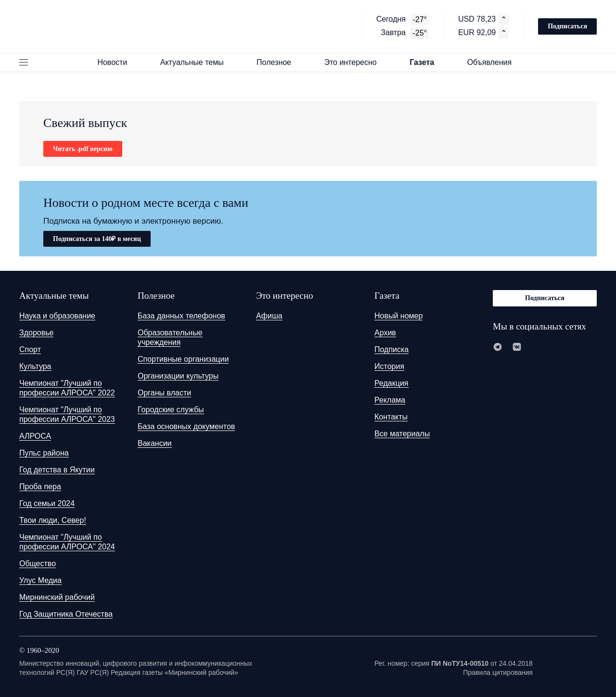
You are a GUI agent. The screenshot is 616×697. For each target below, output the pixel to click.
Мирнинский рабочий (57, 597)
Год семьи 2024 (47, 503)
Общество (38, 564)
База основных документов (186, 426)
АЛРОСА (35, 436)
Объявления (494, 62)
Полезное (278, 62)
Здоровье (36, 333)
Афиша (269, 316)
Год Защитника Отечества (66, 614)
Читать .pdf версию (83, 149)
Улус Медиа (40, 580)
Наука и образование (57, 316)
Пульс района (44, 453)
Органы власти (164, 393)
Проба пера (40, 487)
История (389, 366)
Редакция (391, 383)
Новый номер (398, 316)
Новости (116, 62)
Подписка (391, 349)
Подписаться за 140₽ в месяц (97, 239)
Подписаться (567, 26)
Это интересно (355, 62)
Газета (426, 62)
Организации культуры (178, 376)
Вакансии (155, 443)
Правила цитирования (498, 672)
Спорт (30, 349)
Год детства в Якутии (57, 470)
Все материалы (402, 434)
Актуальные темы (196, 62)
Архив (385, 333)
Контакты (391, 417)
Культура (35, 366)
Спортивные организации (183, 359)
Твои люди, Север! (53, 520)
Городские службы (171, 410)
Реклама (390, 400)
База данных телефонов (181, 316)
